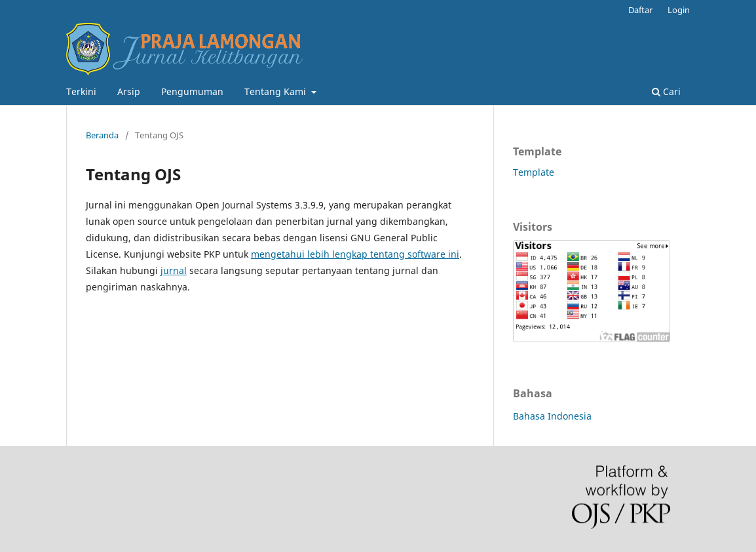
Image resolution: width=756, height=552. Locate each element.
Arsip (129, 91)
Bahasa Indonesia (552, 416)
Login (679, 10)
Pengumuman (192, 91)
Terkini (81, 91)
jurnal (174, 270)
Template (535, 172)
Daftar (640, 10)
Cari (666, 91)
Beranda (102, 135)
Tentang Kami (276, 91)
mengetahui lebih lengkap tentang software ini (355, 254)
